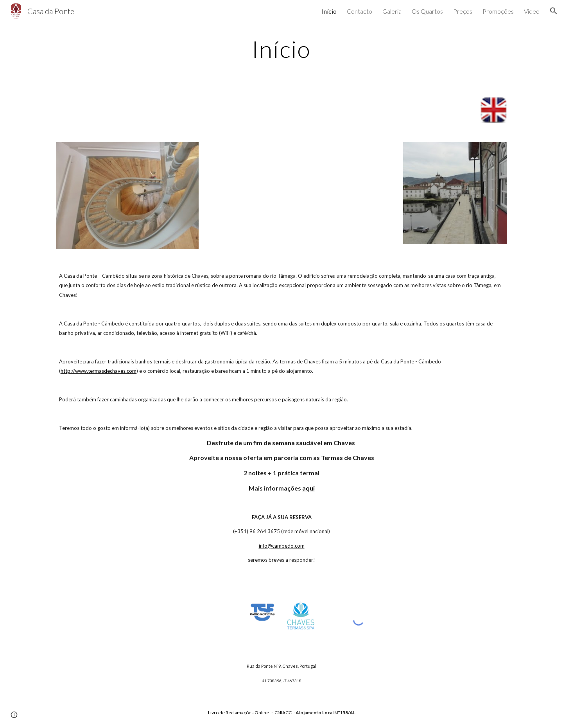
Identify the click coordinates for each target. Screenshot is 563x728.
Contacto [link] (359, 11)
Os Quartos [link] (427, 11)
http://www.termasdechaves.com (99, 371)
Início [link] (329, 11)
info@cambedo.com (282, 546)
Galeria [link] (392, 11)
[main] (281, 49)
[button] (554, 11)
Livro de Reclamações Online (238, 713)
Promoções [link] (498, 11)
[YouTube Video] (301, 193)
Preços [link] (463, 11)
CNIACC (283, 713)
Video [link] (532, 11)
